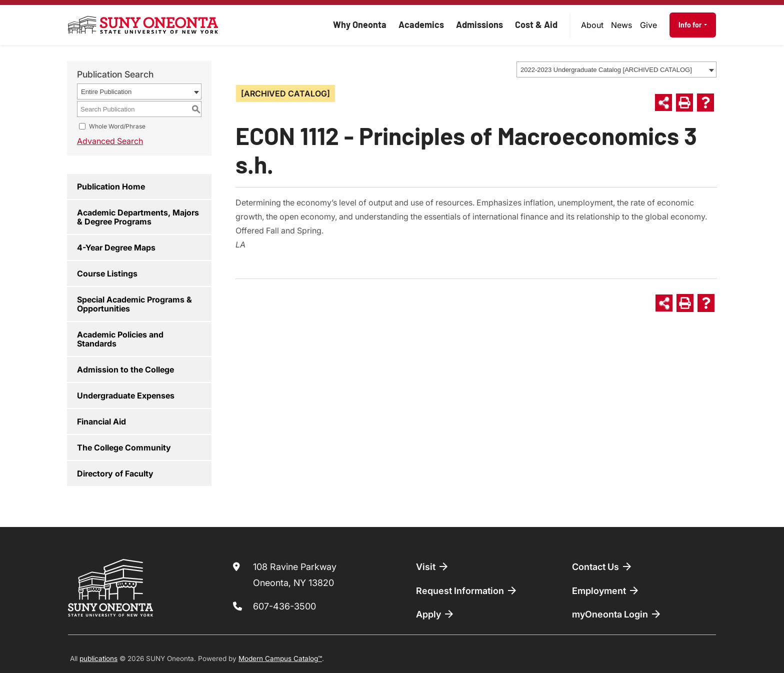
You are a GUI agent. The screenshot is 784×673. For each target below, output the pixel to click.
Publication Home (111, 186)
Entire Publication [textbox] (106, 92)
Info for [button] (691, 25)
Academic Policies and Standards (120, 339)
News (621, 25)
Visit (433, 566)
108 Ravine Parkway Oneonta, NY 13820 (295, 575)
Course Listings (107, 273)
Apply (435, 614)
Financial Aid (101, 421)
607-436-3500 (284, 606)
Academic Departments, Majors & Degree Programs (138, 217)
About (592, 25)
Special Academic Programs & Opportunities (134, 304)
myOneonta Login (617, 614)
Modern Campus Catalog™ (280, 658)
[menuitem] (592, 25)
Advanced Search (110, 141)
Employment (606, 590)
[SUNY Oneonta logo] (143, 25)
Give (648, 25)
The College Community (124, 447)
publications (98, 658)
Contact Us (602, 566)
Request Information (467, 590)
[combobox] (616, 69)
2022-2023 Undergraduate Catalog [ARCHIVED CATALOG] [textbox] (606, 70)
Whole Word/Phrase (117, 126)
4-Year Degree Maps (116, 247)
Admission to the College (125, 369)
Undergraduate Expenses (126, 395)
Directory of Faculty (115, 473)
